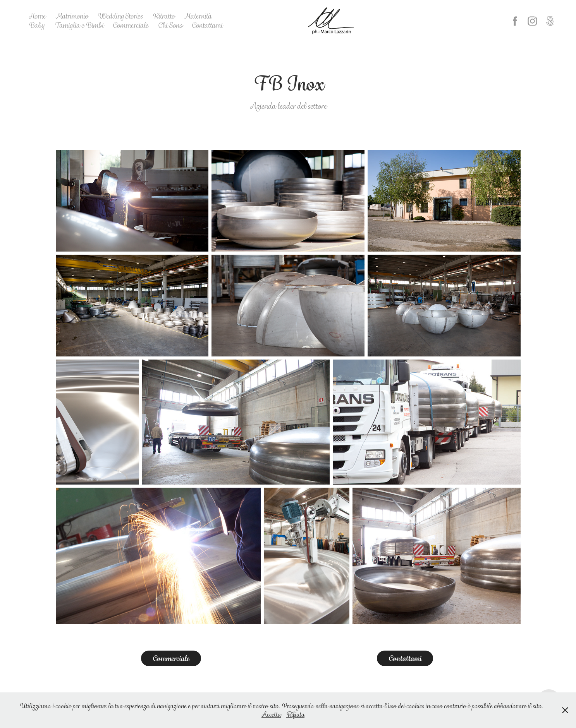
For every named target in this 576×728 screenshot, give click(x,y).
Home (37, 16)
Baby (37, 25)
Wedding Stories (120, 16)
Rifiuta (295, 714)
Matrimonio (72, 16)
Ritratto (164, 16)
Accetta (271, 714)
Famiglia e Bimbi (79, 25)
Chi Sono (170, 25)
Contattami (207, 25)
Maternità (198, 16)
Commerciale (131, 25)
